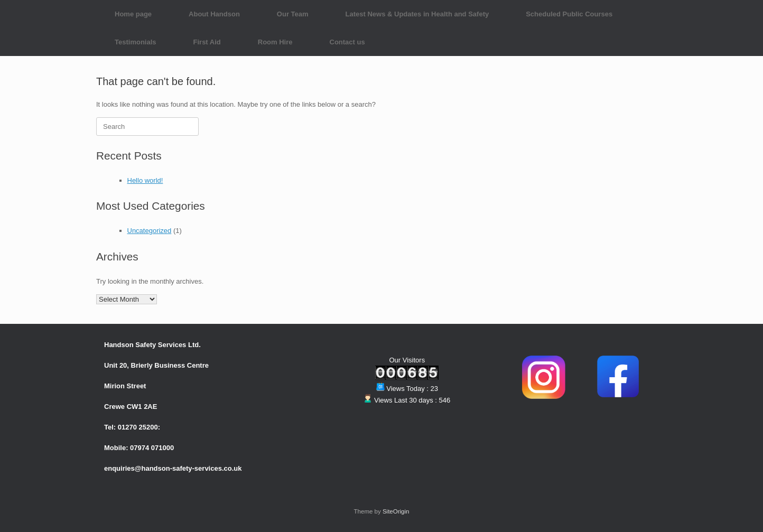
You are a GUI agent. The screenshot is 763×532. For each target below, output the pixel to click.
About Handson (214, 14)
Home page (133, 14)
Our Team (293, 14)
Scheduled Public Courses (569, 14)
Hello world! (145, 180)
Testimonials (136, 42)
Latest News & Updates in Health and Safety (417, 14)
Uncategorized (150, 231)
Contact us (347, 42)
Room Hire (275, 42)
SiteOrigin (396, 511)
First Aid (207, 42)
